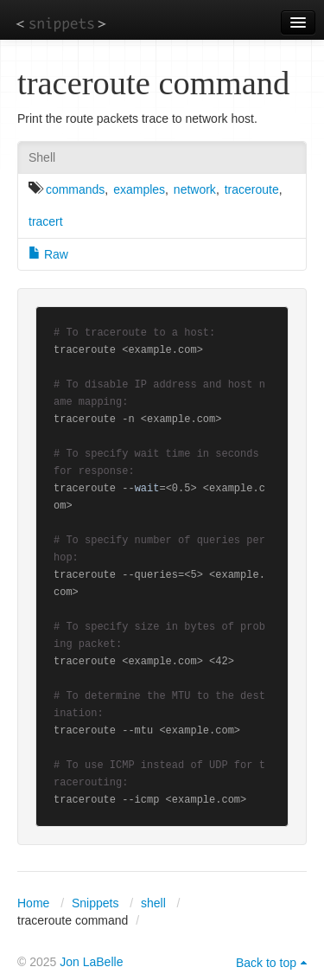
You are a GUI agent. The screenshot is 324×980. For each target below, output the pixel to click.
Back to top (266, 963)
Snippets (95, 903)
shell (153, 903)
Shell (42, 157)
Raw (48, 254)
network (195, 189)
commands (75, 189)
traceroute (252, 189)
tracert (46, 221)
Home (33, 903)
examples (139, 189)
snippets (61, 23)
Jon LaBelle (91, 962)
